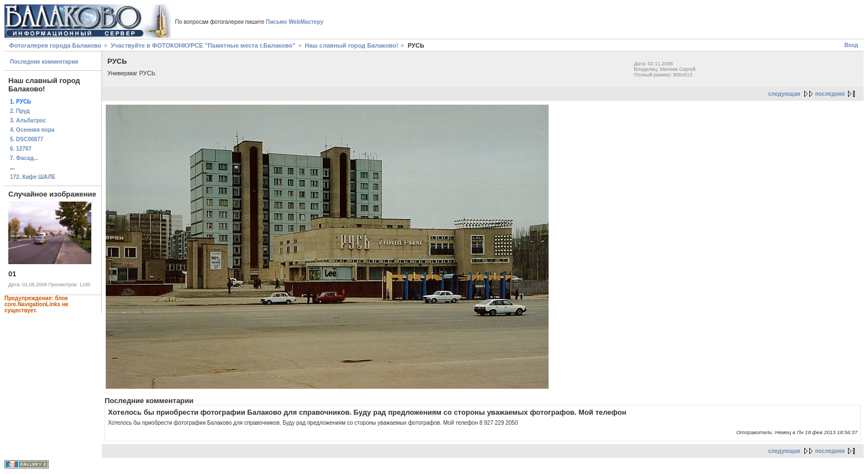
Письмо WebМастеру (294, 22)
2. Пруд (20, 111)
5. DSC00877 (27, 139)
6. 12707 (21, 149)
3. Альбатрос (28, 120)
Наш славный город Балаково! (352, 45)
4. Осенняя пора (32, 130)
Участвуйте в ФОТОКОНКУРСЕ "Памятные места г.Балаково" (203, 45)
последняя (830, 94)
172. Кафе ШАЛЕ (33, 177)
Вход (851, 45)
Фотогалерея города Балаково (55, 45)
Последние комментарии (44, 62)
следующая (784, 94)
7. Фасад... (24, 158)
